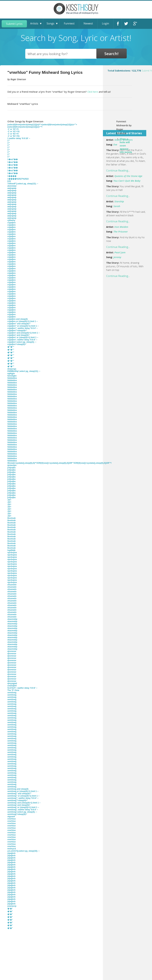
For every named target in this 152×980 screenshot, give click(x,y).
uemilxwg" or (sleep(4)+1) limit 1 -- (23, 796)
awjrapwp (12, 188)
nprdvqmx (12, 553)
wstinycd (12, 849)
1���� (12, 176)
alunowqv (12, 186)
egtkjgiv (11, 374)
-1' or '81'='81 (13, 136)
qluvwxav (12, 651)
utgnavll (11, 817)
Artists (34, 23)
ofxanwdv (12, 585)
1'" (9, 141)
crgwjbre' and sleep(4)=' (19, 335)
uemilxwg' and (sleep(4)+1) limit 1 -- (24, 803)
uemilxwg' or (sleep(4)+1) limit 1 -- (23, 807)
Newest (88, 23)
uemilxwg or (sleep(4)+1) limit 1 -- (23, 791)
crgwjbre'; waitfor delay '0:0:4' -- (22, 340)
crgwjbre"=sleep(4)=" (17, 331)
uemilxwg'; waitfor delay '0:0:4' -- (23, 810)
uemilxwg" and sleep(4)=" (19, 794)
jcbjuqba (11, 468)
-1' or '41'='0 (13, 129)
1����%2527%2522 (18, 179)
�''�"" (11, 347)
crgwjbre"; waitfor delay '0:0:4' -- (23, 328)
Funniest (69, 23)
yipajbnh (11, 853)
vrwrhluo (12, 819)
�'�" (10, 909)
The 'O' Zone (13, 690)
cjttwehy (11, 220)
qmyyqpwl (12, 683)
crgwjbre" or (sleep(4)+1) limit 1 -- (23, 326)
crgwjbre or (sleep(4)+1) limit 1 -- (23, 321)
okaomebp (12, 619)
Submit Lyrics (14, 24)
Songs (50, 23)
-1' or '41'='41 (13, 131)
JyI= (9, 500)
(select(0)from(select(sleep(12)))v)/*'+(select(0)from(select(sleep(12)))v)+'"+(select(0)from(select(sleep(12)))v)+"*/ (42, 126)
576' (9, 181)
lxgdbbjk (11, 550)
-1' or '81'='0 (13, 134)
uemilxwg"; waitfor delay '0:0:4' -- (23, 798)
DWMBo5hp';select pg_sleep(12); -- (24, 371)
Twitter (126, 24)
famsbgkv (12, 376)
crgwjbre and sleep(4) (17, 319)
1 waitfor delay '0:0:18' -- (19, 138)
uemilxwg (12, 693)
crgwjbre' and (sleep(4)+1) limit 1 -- (24, 333)
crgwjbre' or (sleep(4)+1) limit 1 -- (23, 337)
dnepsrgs (12, 369)
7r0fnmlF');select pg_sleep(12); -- (23, 184)
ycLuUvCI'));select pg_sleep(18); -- (23, 851)
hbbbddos (12, 378)
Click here (93, 92)
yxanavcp (12, 906)
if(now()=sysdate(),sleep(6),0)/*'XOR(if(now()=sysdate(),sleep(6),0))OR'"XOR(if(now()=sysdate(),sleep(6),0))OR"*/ (59, 463)
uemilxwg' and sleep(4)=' (19, 805)
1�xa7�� (13, 159)
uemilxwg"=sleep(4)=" (18, 800)
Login (105, 23)
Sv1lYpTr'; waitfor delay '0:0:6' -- (22, 688)
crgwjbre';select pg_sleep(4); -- (22, 342)
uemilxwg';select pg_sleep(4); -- (22, 812)
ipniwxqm (12, 465)
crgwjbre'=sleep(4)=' (17, 344)
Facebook (118, 24)
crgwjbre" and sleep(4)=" (19, 324)
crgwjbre (11, 223)
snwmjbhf (12, 686)
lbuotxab (11, 518)
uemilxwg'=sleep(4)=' (17, 814)
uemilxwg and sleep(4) (18, 789)
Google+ (134, 24)
